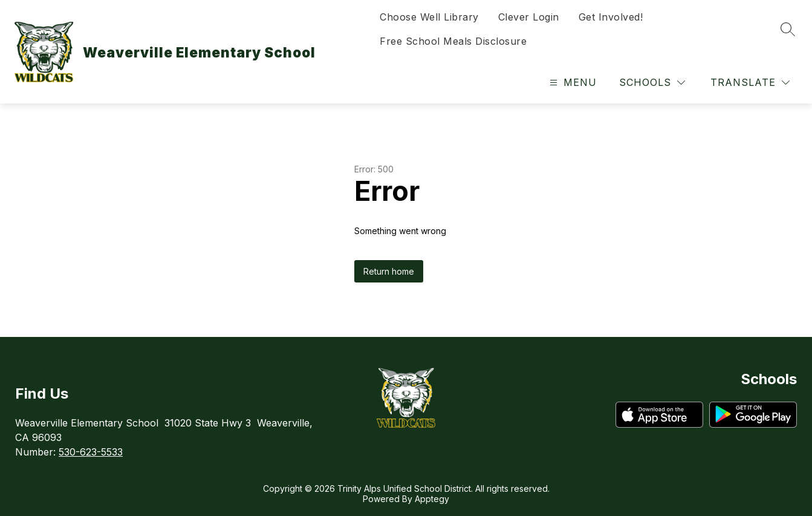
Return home (389, 271)
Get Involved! (611, 17)
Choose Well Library (429, 17)
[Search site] (788, 29)
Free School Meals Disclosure (453, 41)
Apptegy (432, 499)
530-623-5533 (91, 452)
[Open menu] (572, 83)
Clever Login (529, 17)
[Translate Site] (750, 83)
